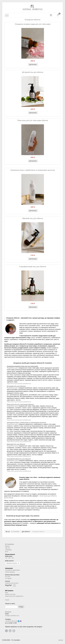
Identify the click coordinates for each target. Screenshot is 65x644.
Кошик (7, 600)
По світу (8, 577)
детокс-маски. (9, 498)
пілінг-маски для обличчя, (48, 496)
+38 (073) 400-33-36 (11, 621)
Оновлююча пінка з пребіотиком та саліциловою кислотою (33, 170)
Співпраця (8, 550)
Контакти (8, 612)
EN (10, 558)
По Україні (8, 578)
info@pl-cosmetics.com (12, 616)
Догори (61, 640)
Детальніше (33, 64)
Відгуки (7, 546)
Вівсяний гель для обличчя (33, 218)
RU (13, 558)
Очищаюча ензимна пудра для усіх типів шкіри (33, 24)
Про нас (8, 548)
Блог (7, 552)
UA (6, 558)
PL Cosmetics (10, 544)
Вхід (6, 592)
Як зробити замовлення (12, 570)
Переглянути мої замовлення (14, 596)
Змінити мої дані (10, 594)
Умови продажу (10, 572)
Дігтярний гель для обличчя (33, 72)
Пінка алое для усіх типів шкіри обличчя (33, 120)
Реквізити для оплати (12, 583)
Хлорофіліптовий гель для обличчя (33, 267)
